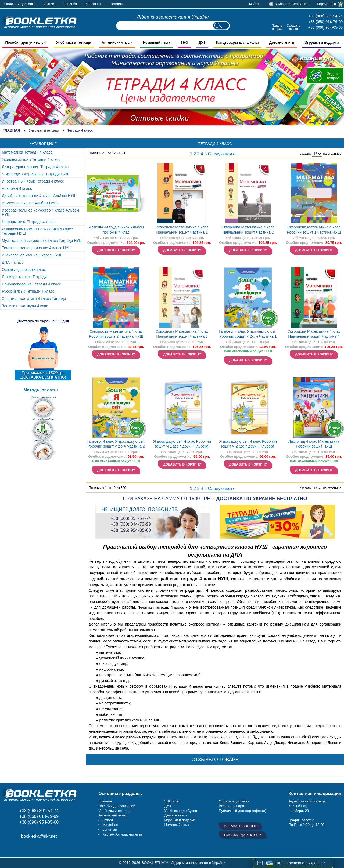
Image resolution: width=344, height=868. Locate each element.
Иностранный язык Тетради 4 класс (33, 181)
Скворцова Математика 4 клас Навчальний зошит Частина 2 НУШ (248, 230)
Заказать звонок (293, 27)
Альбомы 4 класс (17, 188)
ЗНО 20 (170, 801)
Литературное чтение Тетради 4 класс (35, 167)
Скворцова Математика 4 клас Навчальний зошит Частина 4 (314, 334)
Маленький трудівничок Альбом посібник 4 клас (116, 230)
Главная (11, 130)
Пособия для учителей (117, 806)
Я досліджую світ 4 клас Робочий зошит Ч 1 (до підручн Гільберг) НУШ (182, 444)
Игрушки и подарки (180, 820)
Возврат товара (231, 806)
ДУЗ (168, 806)
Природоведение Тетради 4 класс (31, 284)
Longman (110, 829)
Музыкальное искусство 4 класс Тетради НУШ (42, 241)
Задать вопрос (277, 27)
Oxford (108, 820)
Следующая (221, 154)
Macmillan (110, 825)
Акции (49, 4)
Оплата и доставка (20, 4)
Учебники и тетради (44, 130)
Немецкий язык (177, 825)
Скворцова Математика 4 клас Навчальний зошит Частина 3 (182, 334)
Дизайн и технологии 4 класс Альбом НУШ (39, 196)
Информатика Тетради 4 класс (29, 222)
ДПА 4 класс (13, 262)
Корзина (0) (326, 4)
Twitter (44, 848)
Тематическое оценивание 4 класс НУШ (37, 248)
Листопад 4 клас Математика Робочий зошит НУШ (314, 444)
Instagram (19, 848)
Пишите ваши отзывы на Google (32, 848)
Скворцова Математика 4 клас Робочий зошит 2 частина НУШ (116, 334)
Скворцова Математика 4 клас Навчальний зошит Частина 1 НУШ (182, 230)
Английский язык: (112, 815)
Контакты (93, 4)
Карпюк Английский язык (122, 834)
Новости (117, 4)
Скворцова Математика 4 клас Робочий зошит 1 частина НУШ (314, 230)
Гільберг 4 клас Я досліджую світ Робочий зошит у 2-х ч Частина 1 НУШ (248, 334)
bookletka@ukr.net (39, 836)
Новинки (70, 4)
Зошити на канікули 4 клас (25, 306)
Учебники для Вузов (180, 811)
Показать (304, 154)
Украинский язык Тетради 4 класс (31, 159)
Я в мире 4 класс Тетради (24, 277)
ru (258, 4)
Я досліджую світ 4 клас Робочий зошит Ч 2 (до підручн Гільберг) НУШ (248, 444)
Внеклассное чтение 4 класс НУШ (32, 255)
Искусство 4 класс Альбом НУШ (30, 203)
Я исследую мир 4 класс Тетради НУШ (36, 174)
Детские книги (175, 815)
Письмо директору (243, 835)
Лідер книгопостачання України (173, 17)
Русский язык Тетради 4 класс (28, 291)
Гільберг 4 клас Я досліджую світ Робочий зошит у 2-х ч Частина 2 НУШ (116, 444)
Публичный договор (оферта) (243, 811)
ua (250, 4)
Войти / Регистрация (291, 4)
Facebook (7, 848)
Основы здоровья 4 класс (24, 270)
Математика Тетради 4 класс (27, 152)
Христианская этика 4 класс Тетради (34, 299)
